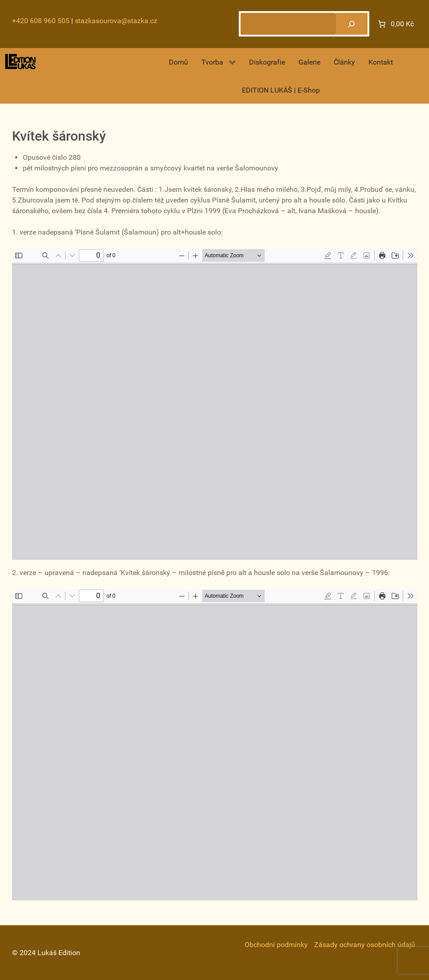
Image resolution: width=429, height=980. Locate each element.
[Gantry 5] (20, 62)
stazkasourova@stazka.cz (116, 21)
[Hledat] (352, 24)
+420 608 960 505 (41, 21)
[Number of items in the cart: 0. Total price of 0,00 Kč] (395, 24)
